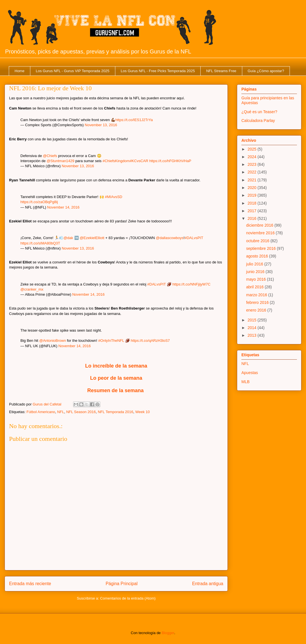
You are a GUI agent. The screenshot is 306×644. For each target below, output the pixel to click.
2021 (253, 180)
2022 (253, 172)
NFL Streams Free (221, 71)
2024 (253, 157)
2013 (253, 335)
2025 (253, 149)
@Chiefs (50, 156)
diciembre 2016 (260, 225)
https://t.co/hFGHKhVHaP (170, 161)
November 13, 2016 (101, 125)
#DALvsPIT (194, 238)
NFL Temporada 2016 (115, 412)
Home (20, 71)
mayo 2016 (257, 279)
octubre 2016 (258, 241)
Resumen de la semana (115, 390)
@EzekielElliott (92, 238)
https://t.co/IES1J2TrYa (134, 120)
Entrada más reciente (30, 584)
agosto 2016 (258, 256)
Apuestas (250, 373)
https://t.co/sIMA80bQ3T (40, 243)
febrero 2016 (258, 302)
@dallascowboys (170, 238)
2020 (253, 188)
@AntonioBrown (53, 341)
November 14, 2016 (63, 207)
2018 (253, 203)
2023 (253, 164)
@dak (68, 238)
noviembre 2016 (261, 233)
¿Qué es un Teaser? (259, 112)
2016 (253, 218)
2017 (253, 211)
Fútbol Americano (41, 412)
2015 (253, 320)
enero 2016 (257, 310)
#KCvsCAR (139, 161)
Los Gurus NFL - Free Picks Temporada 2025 (158, 71)
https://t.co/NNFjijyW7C (192, 284)
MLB (246, 382)
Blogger (168, 633)
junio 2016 (256, 272)
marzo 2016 (257, 295)
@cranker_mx (32, 289)
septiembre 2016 (262, 248)
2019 (253, 195)
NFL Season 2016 (81, 412)
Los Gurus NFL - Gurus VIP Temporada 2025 (73, 71)
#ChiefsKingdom (116, 161)
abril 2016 (255, 287)
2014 (253, 328)
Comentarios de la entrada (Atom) (128, 598)
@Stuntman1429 (61, 161)
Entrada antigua (208, 584)
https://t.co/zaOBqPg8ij (39, 202)
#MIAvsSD (113, 197)
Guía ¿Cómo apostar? (266, 71)
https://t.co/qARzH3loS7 (150, 341)
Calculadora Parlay (258, 121)
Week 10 (142, 412)
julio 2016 (255, 264)
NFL (61, 412)
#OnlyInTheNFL (111, 341)
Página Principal (122, 584)
